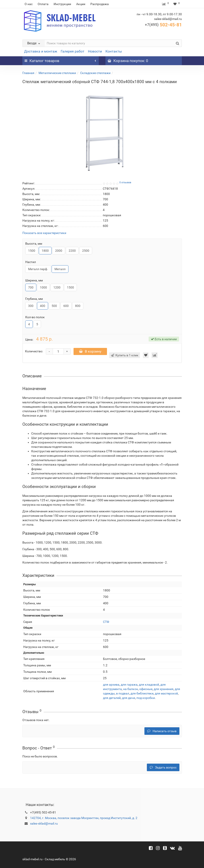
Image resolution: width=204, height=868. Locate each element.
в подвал (123, 693)
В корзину (90, 351)
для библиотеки (142, 693)
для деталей (112, 698)
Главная (28, 73)
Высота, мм (34, 244)
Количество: (34, 351)
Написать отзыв (162, 731)
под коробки (146, 698)
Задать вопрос (163, 767)
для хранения (164, 689)
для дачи (129, 698)
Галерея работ (73, 51)
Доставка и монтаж (41, 51)
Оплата (43, 4)
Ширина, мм (34, 280)
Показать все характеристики (44, 233)
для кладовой (149, 685)
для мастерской (166, 693)
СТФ (106, 622)
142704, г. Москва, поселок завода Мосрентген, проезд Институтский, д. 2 (84, 818)
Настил (31, 262)
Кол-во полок (35, 317)
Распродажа (100, 4)
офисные (146, 689)
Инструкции (62, 4)
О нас (29, 4)
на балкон (131, 689)
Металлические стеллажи (57, 73)
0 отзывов (125, 182)
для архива (111, 685)
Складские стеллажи (95, 73)
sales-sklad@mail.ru (44, 823)
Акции (81, 4)
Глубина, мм (34, 299)
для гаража (129, 685)
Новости (95, 51)
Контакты (114, 51)
